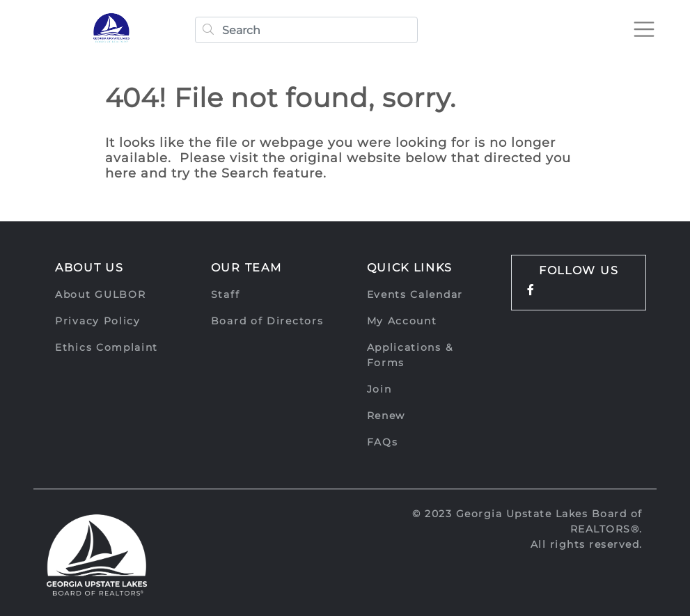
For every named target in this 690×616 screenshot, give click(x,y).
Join (379, 389)
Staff (226, 294)
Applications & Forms (410, 355)
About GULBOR (100, 294)
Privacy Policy (98, 321)
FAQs (383, 442)
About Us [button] (89, 268)
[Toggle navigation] (644, 29)
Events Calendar (415, 294)
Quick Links (410, 268)
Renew (386, 416)
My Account (402, 321)
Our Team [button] (246, 268)
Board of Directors (267, 321)
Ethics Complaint (107, 347)
